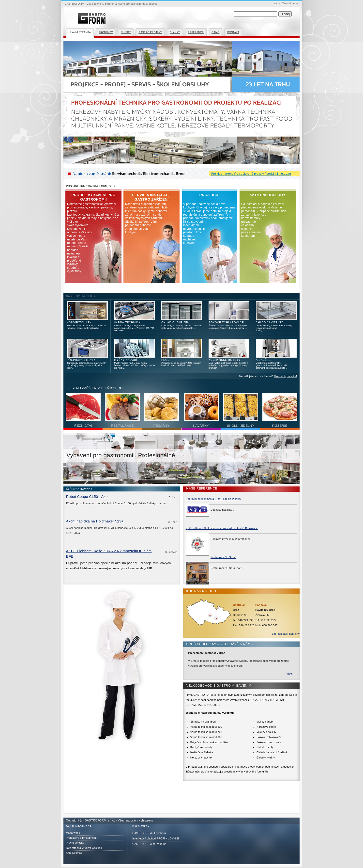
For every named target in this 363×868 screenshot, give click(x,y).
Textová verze (290, 4)
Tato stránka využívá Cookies (84, 848)
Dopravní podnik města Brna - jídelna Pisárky (213, 499)
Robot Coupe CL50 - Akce (88, 497)
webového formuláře (256, 772)
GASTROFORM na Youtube (149, 844)
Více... (290, 674)
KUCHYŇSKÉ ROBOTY (225, 360)
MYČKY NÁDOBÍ (126, 360)
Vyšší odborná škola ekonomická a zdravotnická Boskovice (222, 528)
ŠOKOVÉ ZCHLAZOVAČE (226, 322)
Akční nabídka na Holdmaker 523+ (95, 521)
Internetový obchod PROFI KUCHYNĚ (156, 838)
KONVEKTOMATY (79, 322)
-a (279, 4)
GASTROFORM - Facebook (149, 833)
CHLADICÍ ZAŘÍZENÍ (176, 322)
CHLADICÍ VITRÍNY (269, 322)
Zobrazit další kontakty (286, 634)
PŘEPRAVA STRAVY (81, 360)
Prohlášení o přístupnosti (81, 838)
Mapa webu (73, 833)
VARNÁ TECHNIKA (127, 322)
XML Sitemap (74, 853)
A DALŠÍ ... (264, 360)
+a (276, 4)
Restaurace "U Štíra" (223, 557)
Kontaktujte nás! (286, 376)
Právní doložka (75, 843)
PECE (165, 360)
